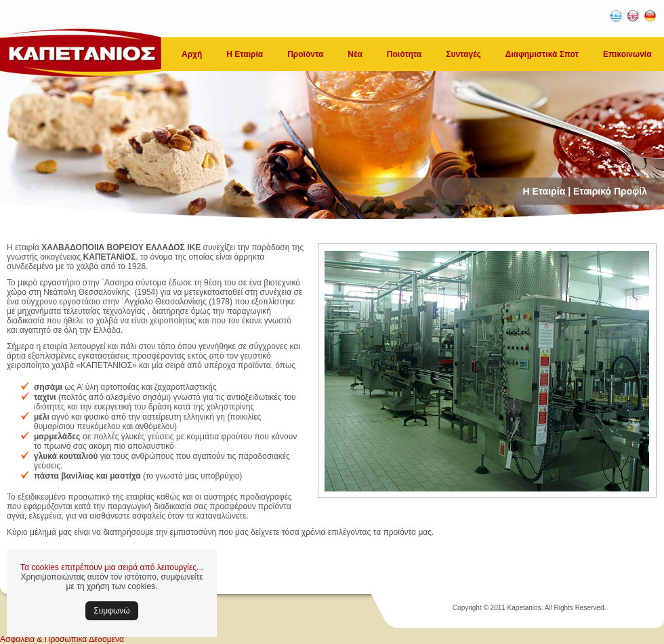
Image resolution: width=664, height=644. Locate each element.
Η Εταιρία (245, 54)
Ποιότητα (404, 54)
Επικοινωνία (627, 54)
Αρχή (192, 54)
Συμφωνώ (111, 611)
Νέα (355, 54)
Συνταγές (463, 54)
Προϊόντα (305, 54)
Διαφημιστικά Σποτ (542, 54)
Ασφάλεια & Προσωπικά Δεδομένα (62, 639)
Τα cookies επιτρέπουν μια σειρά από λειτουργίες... (112, 567)
